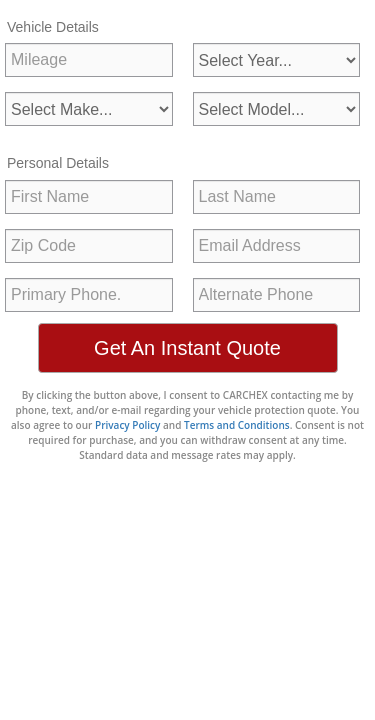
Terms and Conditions (237, 425)
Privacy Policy (127, 425)
